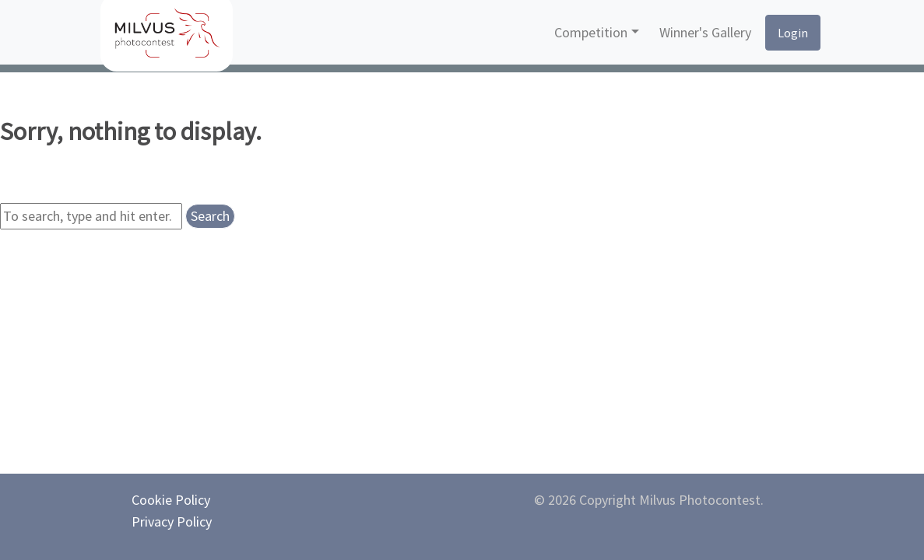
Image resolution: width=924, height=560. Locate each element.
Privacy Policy (172, 521)
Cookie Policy (171, 500)
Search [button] (210, 216)
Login (793, 33)
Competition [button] (591, 32)
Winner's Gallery (705, 32)
